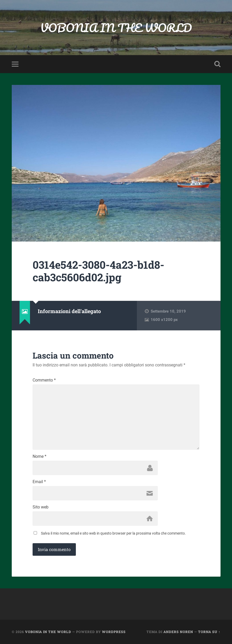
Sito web (41, 507)
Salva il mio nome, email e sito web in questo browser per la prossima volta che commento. (113, 533)
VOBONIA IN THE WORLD (116, 28)
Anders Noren (178, 632)
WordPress (114, 632)
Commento (44, 380)
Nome (39, 456)
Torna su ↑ (209, 632)
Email (39, 482)
